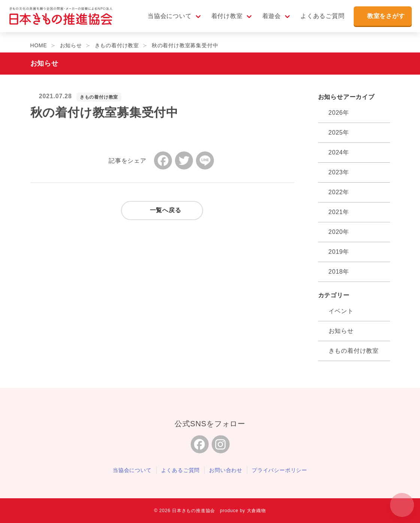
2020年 (339, 232)
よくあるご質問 (319, 19)
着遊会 (268, 19)
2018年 (339, 272)
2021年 (339, 212)
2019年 (339, 252)
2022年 (339, 192)
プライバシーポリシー (280, 470)
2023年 (339, 172)
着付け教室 (223, 19)
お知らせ (341, 331)
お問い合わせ (226, 470)
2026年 (339, 113)
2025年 (339, 133)
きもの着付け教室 (99, 97)
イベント (341, 311)
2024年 (339, 152)
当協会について (166, 19)
